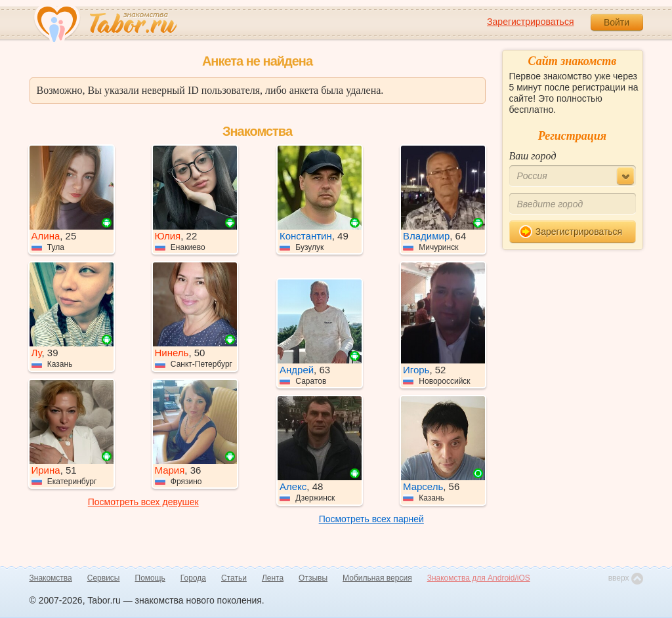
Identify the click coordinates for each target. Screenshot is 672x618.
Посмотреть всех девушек (143, 502)
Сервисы (104, 578)
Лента (273, 578)
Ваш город (533, 156)
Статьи (234, 578)
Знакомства (51, 578)
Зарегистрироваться (530, 22)
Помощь (150, 578)
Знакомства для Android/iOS (479, 578)
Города (193, 578)
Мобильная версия (377, 578)
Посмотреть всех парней (371, 519)
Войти (617, 22)
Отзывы (313, 578)
